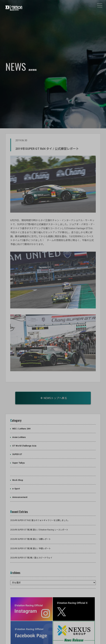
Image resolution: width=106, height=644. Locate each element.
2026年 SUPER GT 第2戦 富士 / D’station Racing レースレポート (39, 514)
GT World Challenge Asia (24, 430)
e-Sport (16, 473)
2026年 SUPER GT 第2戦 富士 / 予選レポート (31, 533)
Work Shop (18, 465)
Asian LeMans (19, 422)
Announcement (20, 482)
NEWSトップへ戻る (54, 383)
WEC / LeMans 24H (21, 413)
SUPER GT (17, 439)
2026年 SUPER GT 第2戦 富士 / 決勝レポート (31, 524)
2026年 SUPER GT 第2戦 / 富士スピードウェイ (31, 542)
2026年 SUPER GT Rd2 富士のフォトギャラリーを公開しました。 (40, 505)
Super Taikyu (18, 447)
